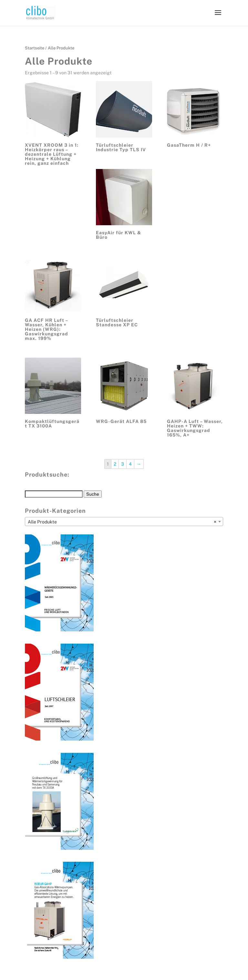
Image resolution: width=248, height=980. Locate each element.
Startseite (35, 48)
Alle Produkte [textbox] (122, 522)
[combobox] (124, 522)
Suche (93, 494)
